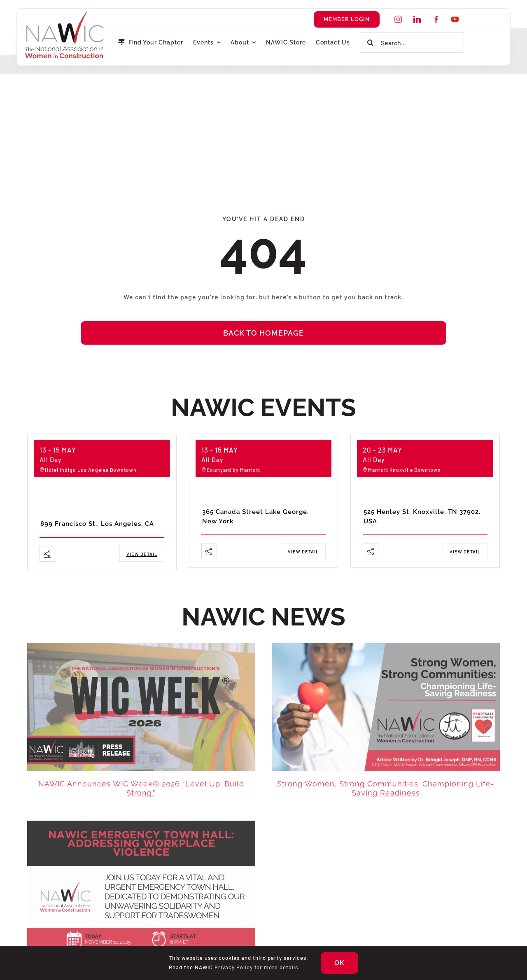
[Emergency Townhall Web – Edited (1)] (141, 824)
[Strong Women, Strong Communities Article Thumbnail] (386, 646)
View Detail (142, 554)
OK (339, 963)
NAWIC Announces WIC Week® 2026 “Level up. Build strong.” (141, 789)
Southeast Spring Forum (414, 497)
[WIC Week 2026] (141, 646)
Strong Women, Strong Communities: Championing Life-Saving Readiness (386, 789)
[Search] (370, 42)
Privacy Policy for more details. (257, 967)
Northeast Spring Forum (252, 497)
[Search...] (412, 42)
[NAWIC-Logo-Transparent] (65, 15)
